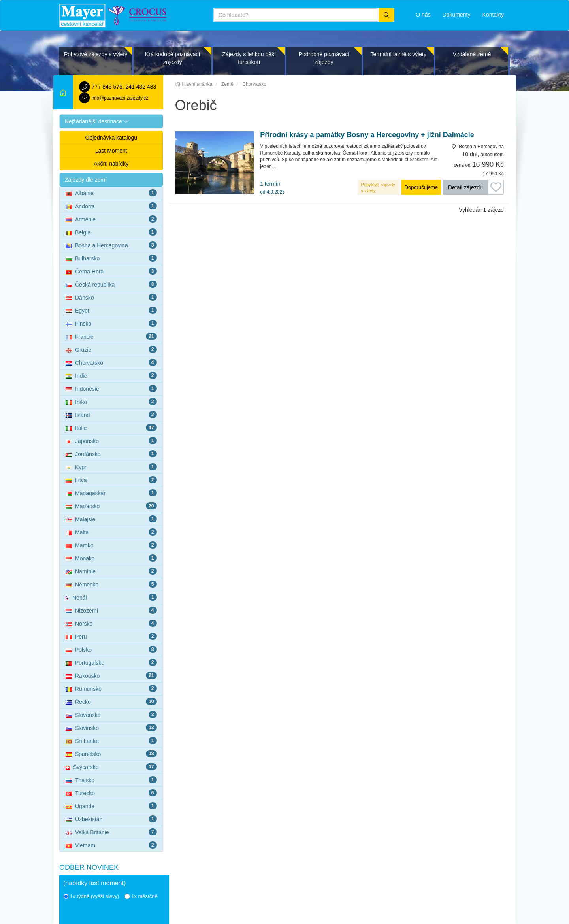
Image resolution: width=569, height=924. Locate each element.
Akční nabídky (111, 164)
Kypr (111, 467)
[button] (111, 121)
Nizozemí (111, 610)
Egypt (111, 310)
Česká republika (111, 284)
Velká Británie (111, 832)
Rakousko (111, 675)
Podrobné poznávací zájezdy (324, 58)
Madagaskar (111, 493)
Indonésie (111, 388)
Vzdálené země (472, 54)
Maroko (111, 545)
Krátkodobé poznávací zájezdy (172, 58)
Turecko (111, 793)
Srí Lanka (111, 741)
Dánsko (111, 297)
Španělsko (111, 754)
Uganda (111, 806)
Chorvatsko (111, 362)
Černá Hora (111, 271)
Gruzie (111, 349)
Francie (111, 336)
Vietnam (111, 845)
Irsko (111, 402)
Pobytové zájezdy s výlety (96, 54)
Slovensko (111, 715)
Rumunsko (111, 688)
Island (111, 415)
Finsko (111, 323)
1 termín (272, 188)
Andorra (111, 206)
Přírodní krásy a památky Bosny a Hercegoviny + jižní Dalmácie (367, 135)
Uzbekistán (111, 819)
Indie (111, 375)
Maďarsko (111, 506)
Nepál (111, 597)
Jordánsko (111, 454)
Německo (111, 584)
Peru (111, 636)
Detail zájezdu (465, 187)
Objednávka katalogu (111, 138)
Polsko (111, 649)
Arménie (111, 219)
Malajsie (111, 519)
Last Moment (111, 151)
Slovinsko (111, 728)
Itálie (111, 428)
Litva (111, 480)
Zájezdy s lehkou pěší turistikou (249, 58)
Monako (111, 558)
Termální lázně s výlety (398, 54)
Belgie (111, 232)
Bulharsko (111, 258)
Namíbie (111, 571)
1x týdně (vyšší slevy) (91, 896)
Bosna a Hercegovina (111, 245)
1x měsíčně (141, 896)
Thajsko (111, 780)
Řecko (111, 701)
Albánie (111, 193)
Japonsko (111, 441)
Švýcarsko (111, 767)
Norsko (111, 623)
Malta (111, 532)
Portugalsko (111, 662)
